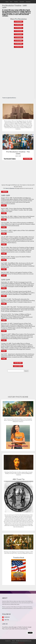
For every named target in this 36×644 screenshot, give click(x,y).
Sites (11, 2)
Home (7, 2)
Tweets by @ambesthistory (9, 98)
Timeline (16, 2)
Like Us (5, 624)
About (14, 641)
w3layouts (21, 643)
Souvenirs (22, 2)
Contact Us (8, 641)
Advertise (28, 2)
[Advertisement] (19, 73)
